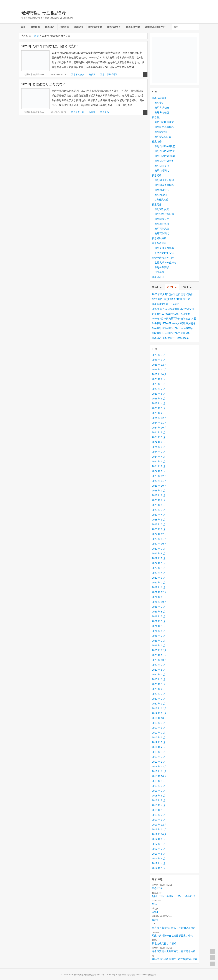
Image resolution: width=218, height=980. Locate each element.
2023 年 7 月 (159, 500)
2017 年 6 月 (159, 854)
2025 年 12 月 (159, 365)
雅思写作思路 (162, 229)
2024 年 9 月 (159, 433)
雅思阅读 (64, 27)
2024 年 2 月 (159, 466)
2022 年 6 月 (159, 563)
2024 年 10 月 (159, 428)
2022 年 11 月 (159, 539)
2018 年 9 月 (159, 781)
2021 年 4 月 (159, 631)
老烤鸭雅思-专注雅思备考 (44, 13)
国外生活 (159, 272)
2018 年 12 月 (159, 767)
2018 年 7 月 (159, 791)
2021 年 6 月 (159, 621)
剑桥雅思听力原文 (164, 122)
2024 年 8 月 (159, 437)
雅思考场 (104, 112)
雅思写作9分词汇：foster (165, 304)
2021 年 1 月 (159, 646)
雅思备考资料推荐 (164, 248)
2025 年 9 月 (159, 379)
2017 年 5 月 (159, 859)
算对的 (155, 920)
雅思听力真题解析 (164, 127)
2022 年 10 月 (159, 544)
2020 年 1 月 (159, 704)
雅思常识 (159, 103)
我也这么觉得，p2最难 (164, 943)
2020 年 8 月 (159, 670)
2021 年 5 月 (159, 626)
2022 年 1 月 (159, 587)
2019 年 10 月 (159, 718)
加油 (154, 904)
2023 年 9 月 (159, 491)
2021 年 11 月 (159, 597)
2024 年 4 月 (159, 457)
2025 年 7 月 (159, 389)
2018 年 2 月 (159, 815)
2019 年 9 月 (159, 723)
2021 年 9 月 (159, 607)
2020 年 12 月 (159, 650)
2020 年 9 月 (159, 665)
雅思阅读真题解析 (164, 185)
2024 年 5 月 (159, 452)
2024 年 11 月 (159, 423)
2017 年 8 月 (159, 844)
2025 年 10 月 (159, 374)
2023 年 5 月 (159, 510)
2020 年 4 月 (159, 689)
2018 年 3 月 (159, 810)
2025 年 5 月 (159, 399)
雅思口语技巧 (162, 166)
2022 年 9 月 (159, 549)
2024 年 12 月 (159, 418)
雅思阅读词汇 (162, 195)
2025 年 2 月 (159, 413)
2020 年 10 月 (159, 660)
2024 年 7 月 (159, 442)
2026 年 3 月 (159, 355)
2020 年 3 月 (159, 694)
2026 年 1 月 (159, 360)
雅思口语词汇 (162, 171)
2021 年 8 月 (159, 612)
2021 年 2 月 (159, 641)
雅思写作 (78, 27)
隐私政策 (122, 975)
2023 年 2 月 (159, 524)
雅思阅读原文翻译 (164, 180)
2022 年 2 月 (159, 583)
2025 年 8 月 (159, 384)
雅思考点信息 (78, 112)
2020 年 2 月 (159, 699)
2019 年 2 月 (159, 757)
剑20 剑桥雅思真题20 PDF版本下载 (171, 299)
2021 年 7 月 (159, 616)
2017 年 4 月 (159, 863)
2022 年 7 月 (159, 558)
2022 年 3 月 (159, 578)
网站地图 (131, 975)
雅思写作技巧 (162, 209)
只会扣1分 (157, 888)
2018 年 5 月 (159, 800)
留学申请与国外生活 (155, 27)
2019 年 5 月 (159, 742)
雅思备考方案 (133, 27)
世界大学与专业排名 (165, 263)
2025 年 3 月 (159, 408)
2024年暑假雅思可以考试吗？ (43, 84)
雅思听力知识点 (163, 137)
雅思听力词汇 (162, 132)
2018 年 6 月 (159, 796)
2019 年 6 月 (159, 738)
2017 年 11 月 (159, 830)
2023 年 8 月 (159, 495)
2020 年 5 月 (159, 684)
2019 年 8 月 (159, 728)
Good (155, 912)
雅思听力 (35, 27)
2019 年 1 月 (159, 762)
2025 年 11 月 (159, 370)
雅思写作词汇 (162, 234)
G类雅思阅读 (162, 200)
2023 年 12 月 (159, 476)
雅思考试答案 (95, 27)
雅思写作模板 (162, 224)
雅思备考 (152, 975)
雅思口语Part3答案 (165, 156)
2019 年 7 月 (159, 733)
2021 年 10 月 (159, 602)
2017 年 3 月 (159, 868)
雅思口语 (50, 27)
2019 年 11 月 (159, 713)
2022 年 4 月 (159, 573)
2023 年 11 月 (159, 481)
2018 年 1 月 (159, 820)
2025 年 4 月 (159, 403)
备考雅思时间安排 (164, 253)
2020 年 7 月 (159, 675)
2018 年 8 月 (159, 786)
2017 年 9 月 (159, 839)
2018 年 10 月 (159, 776)
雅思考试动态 (78, 74)
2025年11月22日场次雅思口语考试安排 (173, 309)
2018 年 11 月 (159, 771)
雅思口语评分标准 (164, 161)
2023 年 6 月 (159, 505)
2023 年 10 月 (159, 486)
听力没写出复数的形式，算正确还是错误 (174, 928)
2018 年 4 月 (159, 805)
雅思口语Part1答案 (165, 146)
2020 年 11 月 (159, 655)
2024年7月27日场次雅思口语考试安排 (50, 46)
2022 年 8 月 (159, 554)
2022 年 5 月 (159, 568)
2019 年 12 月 (159, 708)
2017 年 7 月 (159, 849)
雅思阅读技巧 (162, 190)
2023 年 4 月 (159, 515)
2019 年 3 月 (159, 752)
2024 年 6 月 (159, 447)
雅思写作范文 (162, 219)
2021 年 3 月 (159, 636)
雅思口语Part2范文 (165, 151)
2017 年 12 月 (159, 825)
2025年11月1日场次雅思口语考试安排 (172, 294)
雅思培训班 (158, 277)
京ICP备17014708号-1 (107, 975)
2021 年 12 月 (159, 592)
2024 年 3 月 (159, 462)
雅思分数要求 (162, 267)
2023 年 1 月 (159, 529)
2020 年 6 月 (159, 679)
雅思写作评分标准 (164, 214)
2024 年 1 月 (159, 471)
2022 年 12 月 (159, 534)
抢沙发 (92, 74)
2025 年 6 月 (159, 394)
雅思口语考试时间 (109, 74)
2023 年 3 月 (159, 520)
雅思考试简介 (114, 27)
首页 (23, 27)
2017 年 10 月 (159, 834)
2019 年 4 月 (159, 747)
